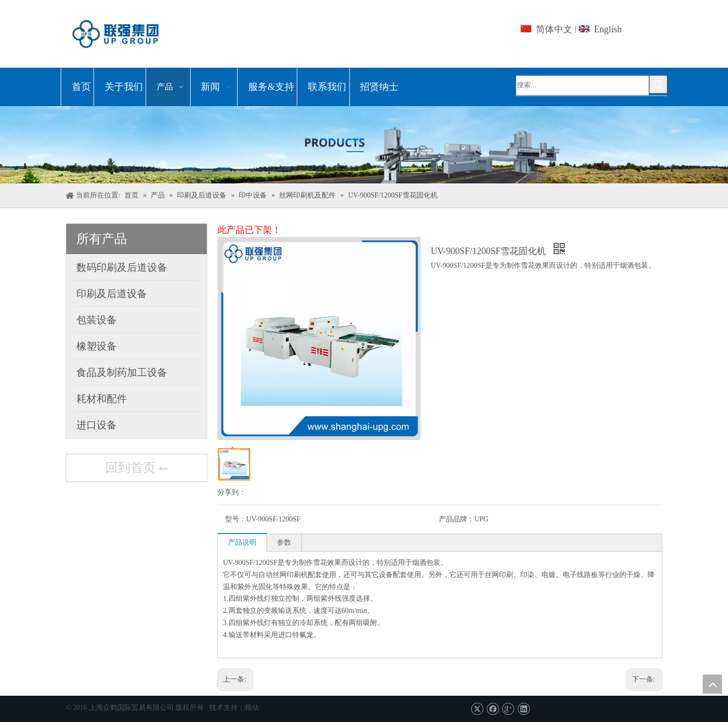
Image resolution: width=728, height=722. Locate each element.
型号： (236, 519)
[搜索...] (582, 85)
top (712, 684)
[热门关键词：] (658, 84)
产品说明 (242, 542)
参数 (284, 542)
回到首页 (136, 469)
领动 (252, 708)
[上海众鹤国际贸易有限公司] (364, 145)
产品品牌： (457, 519)
